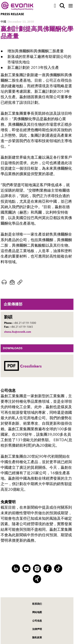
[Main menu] (71, 5)
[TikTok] (58, 569)
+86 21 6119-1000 (25, 323)
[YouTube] (26, 569)
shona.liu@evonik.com (18, 332)
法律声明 (37, 629)
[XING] (37, 579)
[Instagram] (37, 569)
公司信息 (37, 621)
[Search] (62, 6)
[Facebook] (48, 569)
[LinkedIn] (16, 569)
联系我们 (37, 604)
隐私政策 (37, 637)
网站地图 (37, 612)
